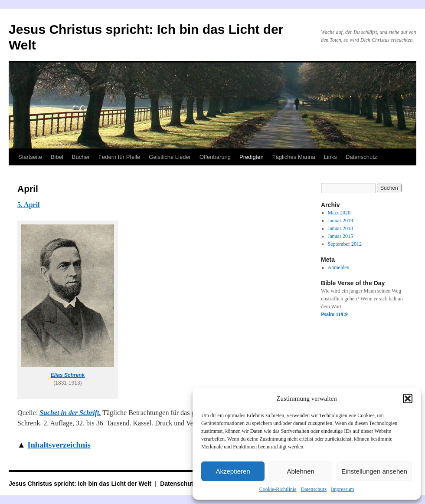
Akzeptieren (233, 471)
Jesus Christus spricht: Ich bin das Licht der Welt (81, 484)
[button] (408, 399)
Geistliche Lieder (170, 157)
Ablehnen (300, 471)
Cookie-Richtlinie (278, 489)
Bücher (81, 157)
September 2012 (345, 244)
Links (330, 157)
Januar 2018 (340, 228)
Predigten (252, 157)
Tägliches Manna (294, 157)
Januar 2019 (340, 221)
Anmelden (339, 267)
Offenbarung (215, 157)
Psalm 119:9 (334, 314)
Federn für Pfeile (119, 157)
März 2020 (339, 213)
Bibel (57, 157)
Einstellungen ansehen (374, 471)
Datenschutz (314, 489)
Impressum (342, 489)
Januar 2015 (340, 236)
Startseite (30, 157)
